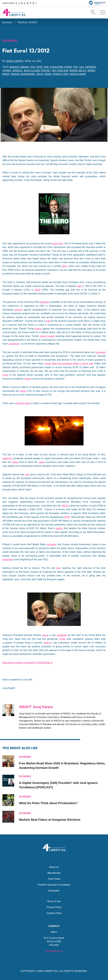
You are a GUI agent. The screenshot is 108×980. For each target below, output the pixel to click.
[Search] (93, 12)
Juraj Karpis (15, 61)
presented (8, 559)
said (48, 321)
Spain (48, 74)
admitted (45, 302)
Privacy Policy (54, 907)
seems (59, 528)
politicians (8, 458)
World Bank (78, 74)
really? (47, 643)
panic (42, 462)
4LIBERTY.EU (51, 971)
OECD (40, 74)
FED (76, 67)
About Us (54, 867)
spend (23, 391)
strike (27, 403)
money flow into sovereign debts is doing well (69, 363)
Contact (54, 926)
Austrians (14, 344)
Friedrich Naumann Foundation (54, 885)
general (20, 403)
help (58, 568)
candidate (62, 635)
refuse (27, 379)
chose (45, 635)
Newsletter (54, 891)
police (15, 462)
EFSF (39, 67)
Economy (7, 22)
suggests (52, 544)
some (5, 375)
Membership (54, 873)
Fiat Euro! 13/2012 (28, 22)
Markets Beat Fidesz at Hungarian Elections (50, 820)
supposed (101, 352)
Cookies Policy (54, 913)
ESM (46, 67)
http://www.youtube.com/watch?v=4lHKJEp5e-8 (27, 663)
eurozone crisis (61, 67)
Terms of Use (54, 901)
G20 (82, 67)
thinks (63, 639)
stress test (61, 74)
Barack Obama (19, 67)
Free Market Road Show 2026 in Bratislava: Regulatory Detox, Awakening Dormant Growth (62, 766)
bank (64, 266)
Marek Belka (78, 71)
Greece (17, 71)
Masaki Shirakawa (23, 74)
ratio (79, 286)
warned (18, 310)
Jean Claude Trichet (37, 71)
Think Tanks (54, 879)
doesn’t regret (47, 336)
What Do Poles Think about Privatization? (48, 803)
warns (38, 329)
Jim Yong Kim (60, 71)
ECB (33, 67)
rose (27, 474)
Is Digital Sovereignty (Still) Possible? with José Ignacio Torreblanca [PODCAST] (58, 785)
